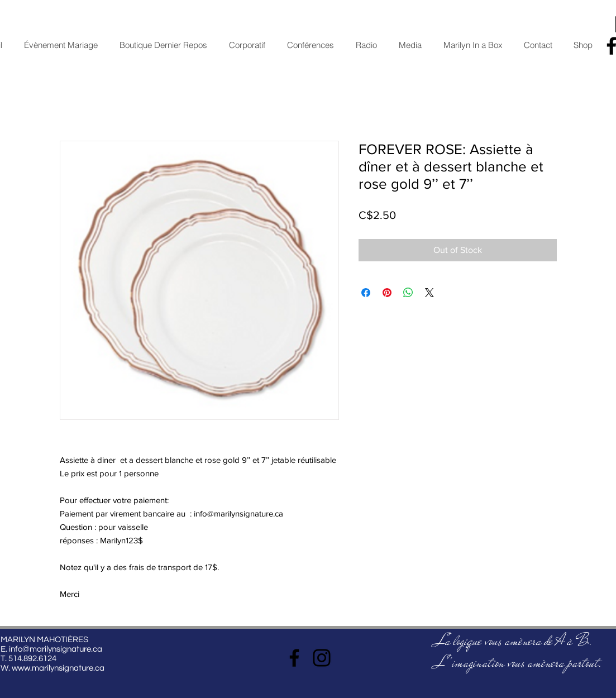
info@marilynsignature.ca (56, 649)
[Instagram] (322, 658)
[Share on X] (429, 293)
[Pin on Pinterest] (387, 293)
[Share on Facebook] (366, 293)
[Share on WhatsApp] (408, 293)
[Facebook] (294, 658)
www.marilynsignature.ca (58, 668)
